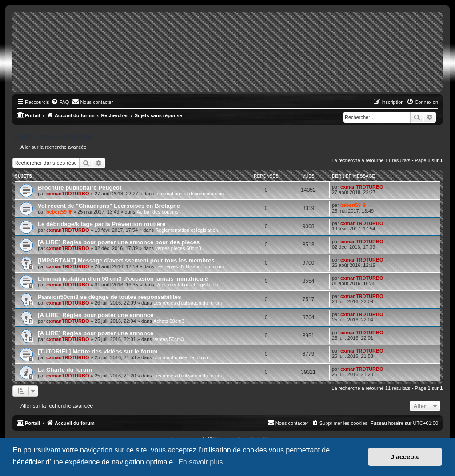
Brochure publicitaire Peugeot (80, 188)
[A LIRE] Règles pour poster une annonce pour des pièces (119, 242)
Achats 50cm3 (169, 321)
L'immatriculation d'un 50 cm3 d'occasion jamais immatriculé (123, 279)
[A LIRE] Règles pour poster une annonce (96, 315)
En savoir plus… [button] (204, 462)
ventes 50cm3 (168, 339)
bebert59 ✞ (59, 212)
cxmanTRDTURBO (68, 194)
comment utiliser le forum (181, 357)
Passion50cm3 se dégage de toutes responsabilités (110, 297)
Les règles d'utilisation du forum (190, 266)
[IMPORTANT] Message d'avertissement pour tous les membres (126, 260)
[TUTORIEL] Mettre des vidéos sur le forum (98, 351)
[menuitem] (60, 102)
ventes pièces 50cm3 (178, 248)
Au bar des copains (157, 212)
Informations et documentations (190, 194)
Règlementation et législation (186, 230)
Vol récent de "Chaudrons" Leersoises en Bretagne (109, 206)
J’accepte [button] (405, 457)
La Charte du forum (65, 370)
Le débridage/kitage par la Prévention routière (102, 224)
